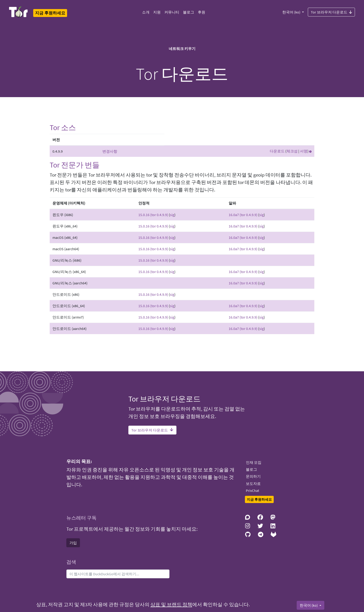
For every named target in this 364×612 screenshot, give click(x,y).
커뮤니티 (172, 12)
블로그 (188, 12)
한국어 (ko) (292, 12)
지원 (157, 12)
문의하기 (253, 476)
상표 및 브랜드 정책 (171, 605)
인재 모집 (254, 462)
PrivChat (252, 490)
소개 (146, 12)
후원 (201, 12)
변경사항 (110, 151)
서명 (304, 151)
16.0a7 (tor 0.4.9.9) (243, 215)
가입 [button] (73, 543)
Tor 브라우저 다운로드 (331, 12)
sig (172, 215)
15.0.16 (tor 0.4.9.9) (153, 215)
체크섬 (292, 151)
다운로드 (277, 151)
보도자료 (253, 484)
